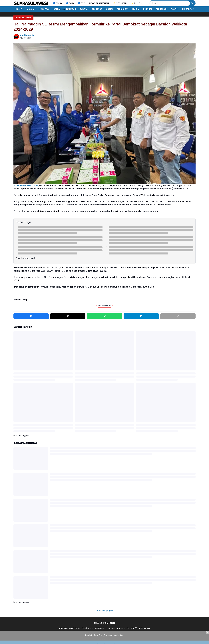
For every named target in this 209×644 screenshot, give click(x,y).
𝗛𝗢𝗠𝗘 (19, 9)
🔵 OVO (81, 3)
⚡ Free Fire (137, 3)
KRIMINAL (148, 9)
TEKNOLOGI (162, 9)
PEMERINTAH (188, 9)
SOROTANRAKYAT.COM (69, 628)
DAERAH (57, 9)
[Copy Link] (178, 316)
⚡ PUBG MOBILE (120, 3)
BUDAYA (84, 9)
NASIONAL (31, 9)
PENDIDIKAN (123, 9)
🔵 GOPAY (57, 3)
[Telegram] (104, 316)
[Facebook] (31, 316)
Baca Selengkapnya (104, 610)
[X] (68, 316)
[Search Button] (193, 3)
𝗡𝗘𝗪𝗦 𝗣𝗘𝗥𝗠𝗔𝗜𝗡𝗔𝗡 (99, 3)
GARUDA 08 (132, 628)
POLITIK (175, 9)
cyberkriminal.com (116, 628)
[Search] (170, 3)
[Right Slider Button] (193, 9)
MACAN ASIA (145, 628)
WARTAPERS (100, 628)
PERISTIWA (44, 9)
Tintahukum (87, 628)
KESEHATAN (70, 9)
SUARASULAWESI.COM (26, 185)
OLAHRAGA (97, 9)
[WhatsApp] (141, 316)
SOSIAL (110, 9)
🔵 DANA (70, 3)
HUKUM (136, 9)
